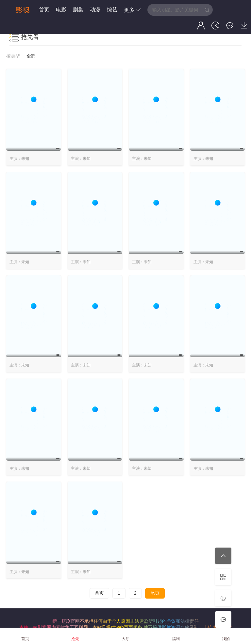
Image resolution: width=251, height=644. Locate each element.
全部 (31, 56)
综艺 (112, 10)
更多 (132, 10)
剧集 (78, 10)
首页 (44, 10)
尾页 (155, 593)
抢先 (75, 639)
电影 (61, 10)
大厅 (125, 639)
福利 (176, 639)
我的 (226, 639)
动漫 (95, 10)
